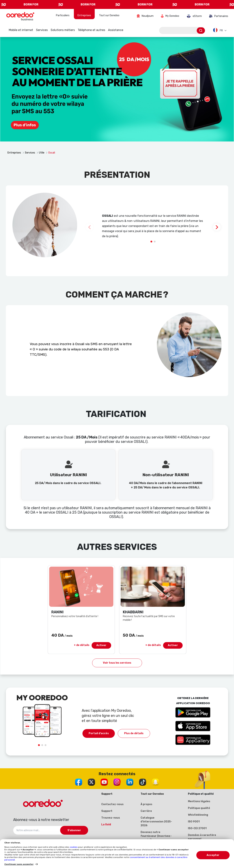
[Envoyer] (201, 31)
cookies (74, 847)
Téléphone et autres (91, 30)
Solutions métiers (63, 30)
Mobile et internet (21, 30)
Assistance (116, 30)
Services (42, 30)
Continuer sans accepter (19, 864)
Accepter (213, 855)
